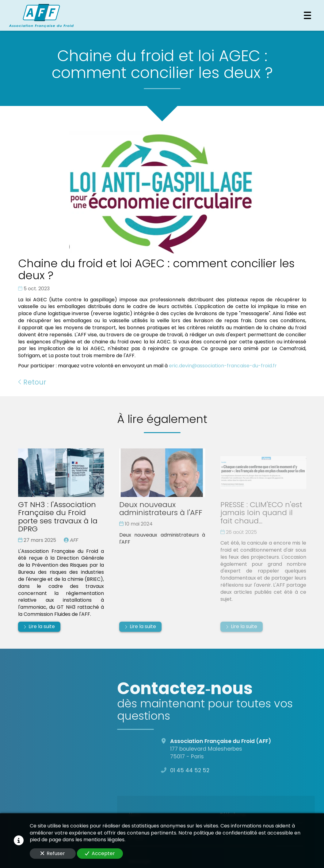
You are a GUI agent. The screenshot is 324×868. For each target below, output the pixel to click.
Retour (32, 382)
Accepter (100, 853)
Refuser (53, 853)
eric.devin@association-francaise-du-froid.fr (223, 366)
